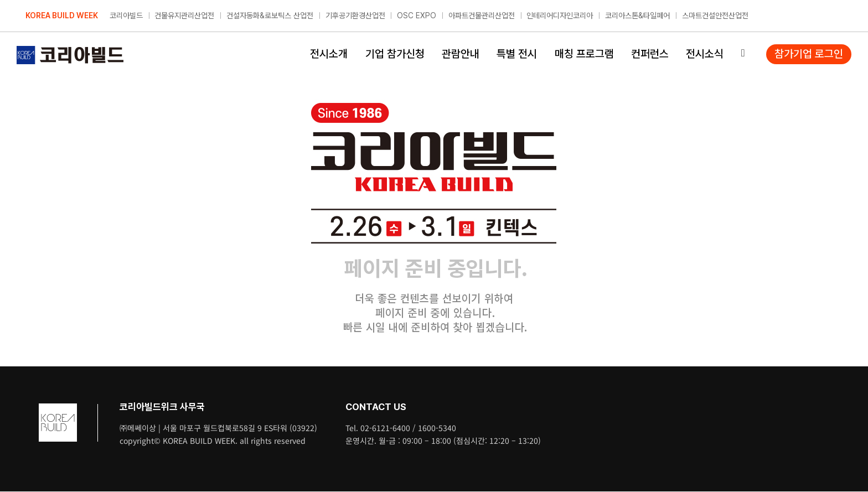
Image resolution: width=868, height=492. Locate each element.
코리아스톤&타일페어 (637, 15)
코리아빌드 (126, 15)
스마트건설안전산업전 (715, 15)
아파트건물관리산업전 (482, 15)
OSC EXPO (417, 15)
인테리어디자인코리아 (560, 15)
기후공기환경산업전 (355, 15)
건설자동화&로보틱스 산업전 (270, 15)
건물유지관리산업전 (184, 15)
